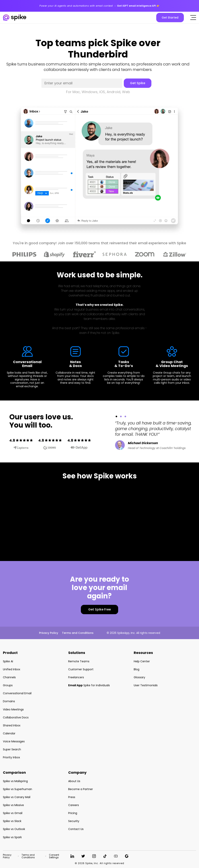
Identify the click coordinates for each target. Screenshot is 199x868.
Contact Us (76, 829)
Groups (8, 685)
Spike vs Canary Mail (17, 797)
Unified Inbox (12, 669)
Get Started (170, 18)
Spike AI (8, 661)
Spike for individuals (89, 685)
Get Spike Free (99, 609)
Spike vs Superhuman (17, 789)
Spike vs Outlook (14, 829)
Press (72, 797)
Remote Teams (79, 661)
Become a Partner (81, 789)
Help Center (142, 661)
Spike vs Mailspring (15, 781)
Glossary (139, 677)
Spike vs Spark (12, 837)
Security (74, 821)
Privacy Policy (49, 633)
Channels (9, 677)
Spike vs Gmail (13, 813)
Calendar (9, 733)
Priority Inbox (11, 757)
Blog (137, 669)
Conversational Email (17, 693)
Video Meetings (13, 709)
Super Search (12, 749)
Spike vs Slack (12, 821)
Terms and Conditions (78, 633)
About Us (74, 781)
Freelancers (76, 677)
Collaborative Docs (16, 717)
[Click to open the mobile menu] (193, 18)
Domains (9, 701)
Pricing (73, 813)
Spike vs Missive (13, 805)
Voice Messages (14, 741)
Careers (74, 805)
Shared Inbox (12, 725)
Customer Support (81, 669)
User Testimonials (146, 685)
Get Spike (138, 83)
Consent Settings (54, 856)
